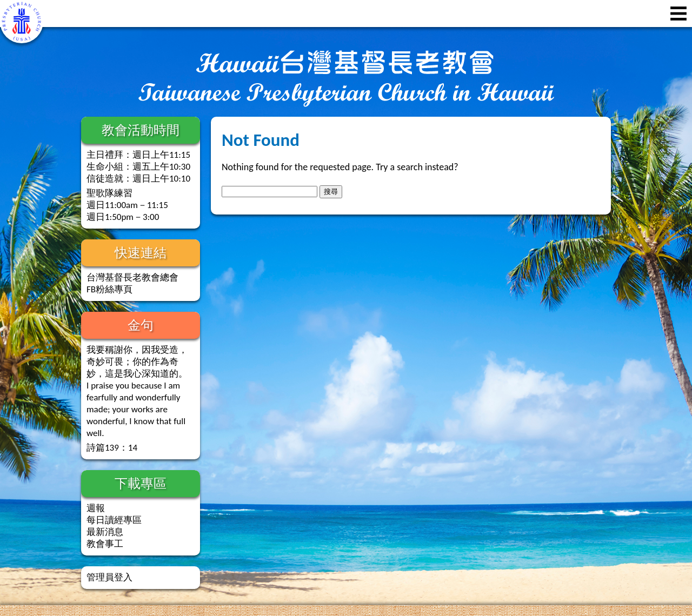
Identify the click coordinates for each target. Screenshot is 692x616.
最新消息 (105, 532)
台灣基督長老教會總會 (132, 277)
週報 (96, 508)
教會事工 (105, 544)
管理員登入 (109, 577)
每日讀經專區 (114, 520)
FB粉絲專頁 (109, 289)
